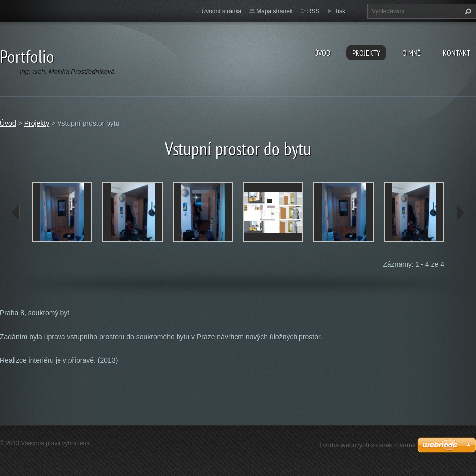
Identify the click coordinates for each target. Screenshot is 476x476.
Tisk (340, 11)
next (460, 213)
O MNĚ (412, 53)
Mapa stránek (274, 11)
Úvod (322, 53)
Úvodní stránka (222, 11)
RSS (314, 11)
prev (16, 213)
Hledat (467, 11)
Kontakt (456, 53)
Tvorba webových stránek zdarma (367, 445)
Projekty (366, 53)
